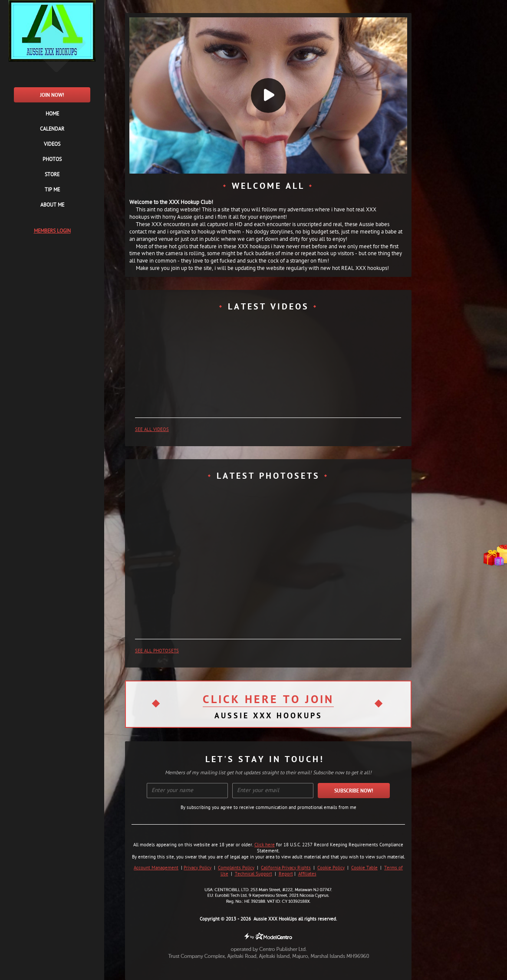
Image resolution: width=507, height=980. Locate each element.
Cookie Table (364, 868)
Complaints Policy (236, 868)
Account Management (156, 868)
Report (286, 874)
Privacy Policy (198, 868)
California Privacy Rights (286, 868)
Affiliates (307, 874)
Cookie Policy (331, 868)
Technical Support (253, 874)
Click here (265, 845)
